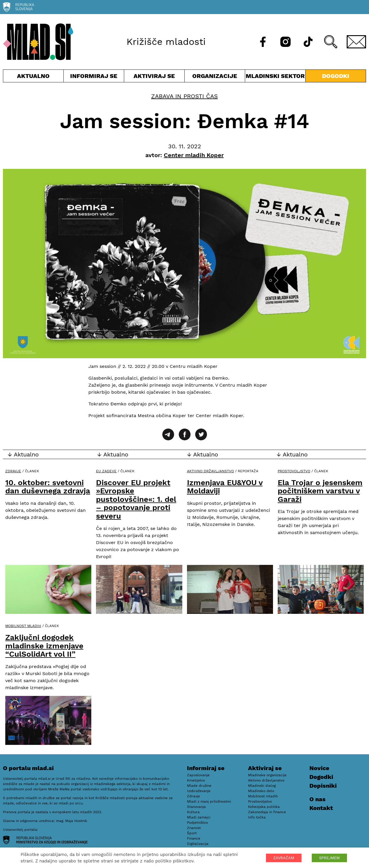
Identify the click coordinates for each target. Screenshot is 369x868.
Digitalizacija (198, 844)
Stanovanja (196, 807)
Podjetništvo (197, 823)
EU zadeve (106, 471)
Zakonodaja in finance (267, 812)
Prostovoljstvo (294, 471)
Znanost (194, 828)
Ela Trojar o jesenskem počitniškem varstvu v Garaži (320, 491)
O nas (317, 799)
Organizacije (215, 77)
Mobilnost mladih (23, 626)
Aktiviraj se (154, 77)
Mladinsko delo (261, 791)
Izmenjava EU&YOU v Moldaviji (225, 487)
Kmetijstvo (196, 780)
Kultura (193, 812)
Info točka (257, 817)
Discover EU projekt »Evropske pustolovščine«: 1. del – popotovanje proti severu (136, 499)
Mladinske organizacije (267, 775)
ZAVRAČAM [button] (284, 858)
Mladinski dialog (262, 786)
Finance (194, 838)
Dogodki (336, 76)
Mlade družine (199, 786)
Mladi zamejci (199, 817)
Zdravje (13, 471)
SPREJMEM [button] (329, 858)
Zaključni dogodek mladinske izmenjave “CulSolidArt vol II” (44, 646)
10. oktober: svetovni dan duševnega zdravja (48, 487)
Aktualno (33, 77)
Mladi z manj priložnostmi (209, 801)
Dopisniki (323, 786)
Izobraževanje (199, 791)
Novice (319, 768)
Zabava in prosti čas (184, 96)
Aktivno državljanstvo (210, 471)
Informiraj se (94, 77)
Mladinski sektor (275, 77)
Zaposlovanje (198, 775)
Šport (192, 833)
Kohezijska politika (264, 807)
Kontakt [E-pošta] (321, 808)
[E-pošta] (356, 42)
